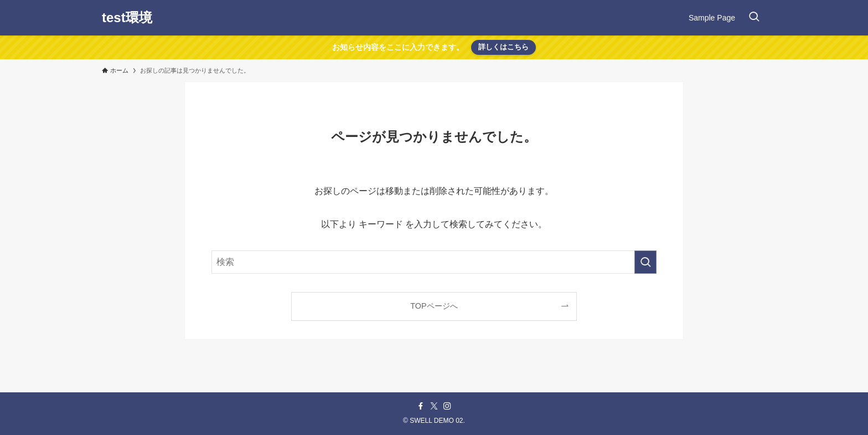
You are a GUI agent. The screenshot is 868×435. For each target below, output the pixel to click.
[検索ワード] (434, 262)
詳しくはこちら (503, 47)
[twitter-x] (434, 406)
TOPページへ (434, 306)
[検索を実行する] (645, 262)
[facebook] (421, 406)
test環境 (127, 18)
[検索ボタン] (754, 18)
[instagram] (447, 406)
